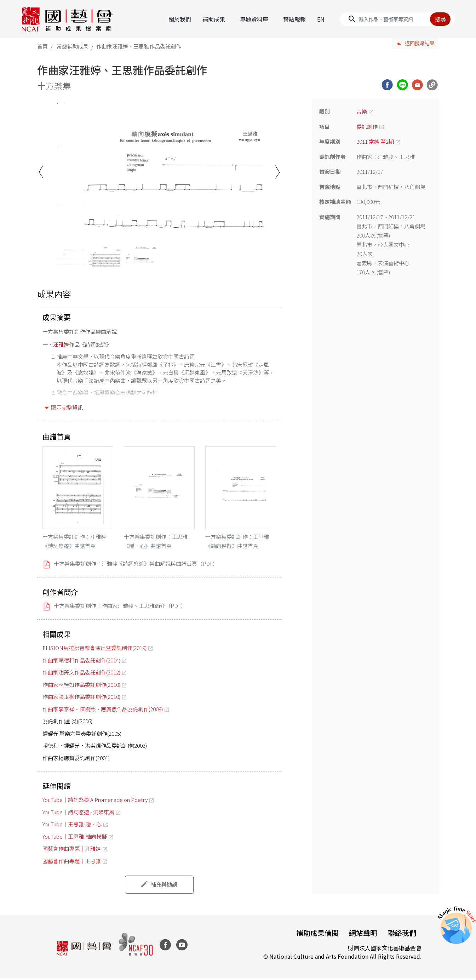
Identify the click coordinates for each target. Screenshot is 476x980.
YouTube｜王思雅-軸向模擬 (75, 838)
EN (321, 19)
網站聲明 (362, 935)
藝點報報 (294, 19)
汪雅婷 (61, 344)
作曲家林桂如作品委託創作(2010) (81, 686)
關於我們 (180, 19)
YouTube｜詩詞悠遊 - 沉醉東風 (78, 813)
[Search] (397, 19)
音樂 (362, 111)
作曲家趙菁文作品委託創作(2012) (81, 674)
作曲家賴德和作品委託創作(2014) (81, 662)
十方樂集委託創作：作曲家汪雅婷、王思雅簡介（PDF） (120, 607)
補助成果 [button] (214, 19)
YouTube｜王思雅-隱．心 (72, 826)
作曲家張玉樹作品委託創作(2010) (81, 698)
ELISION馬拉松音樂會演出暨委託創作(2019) (94, 649)
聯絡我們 (402, 935)
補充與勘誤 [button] (164, 886)
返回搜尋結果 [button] (420, 43)
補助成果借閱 (315, 935)
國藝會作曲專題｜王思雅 (72, 862)
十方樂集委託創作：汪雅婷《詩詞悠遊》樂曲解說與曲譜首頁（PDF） (136, 565)
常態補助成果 (73, 45)
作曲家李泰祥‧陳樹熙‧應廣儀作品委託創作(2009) (103, 710)
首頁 (42, 45)
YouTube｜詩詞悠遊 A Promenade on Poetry (95, 801)
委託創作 (367, 126)
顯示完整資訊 (67, 407)
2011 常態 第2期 (375, 141)
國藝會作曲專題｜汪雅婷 (72, 850)
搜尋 (440, 19)
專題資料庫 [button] (254, 19)
